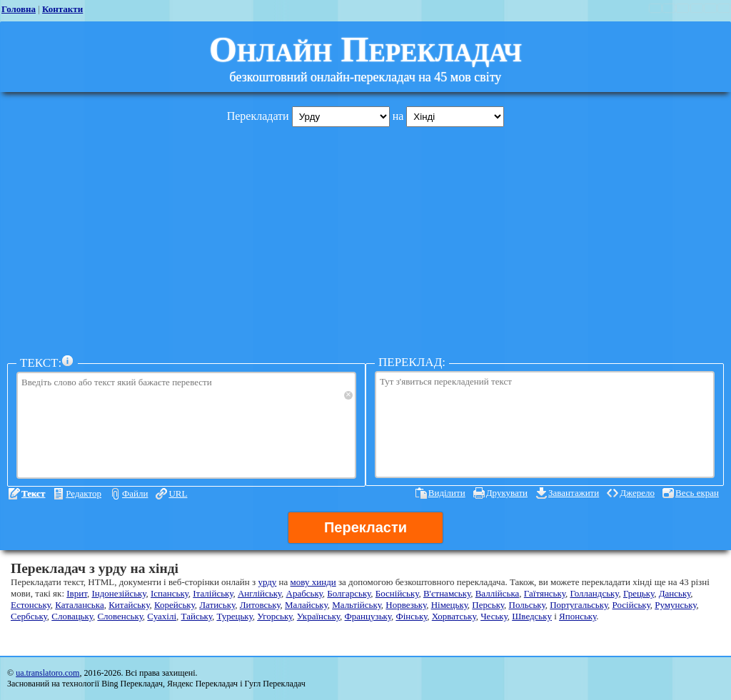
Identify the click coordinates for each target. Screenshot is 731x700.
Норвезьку (406, 605)
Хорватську (454, 616)
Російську (631, 605)
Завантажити (574, 493)
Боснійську (397, 593)
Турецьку (234, 616)
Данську (675, 593)
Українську (318, 616)
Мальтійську (357, 605)
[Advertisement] (365, 238)
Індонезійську (119, 593)
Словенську (120, 616)
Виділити (447, 493)
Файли (135, 493)
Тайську (197, 616)
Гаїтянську (545, 593)
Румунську (675, 605)
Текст (33, 493)
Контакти (62, 9)
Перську (488, 605)
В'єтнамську (447, 593)
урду (267, 582)
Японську (578, 616)
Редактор (84, 493)
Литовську (260, 605)
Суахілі (162, 616)
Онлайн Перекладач (365, 49)
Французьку (368, 616)
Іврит (77, 593)
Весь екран (697, 493)
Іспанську (170, 593)
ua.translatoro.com (47, 673)
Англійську (259, 593)
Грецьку (639, 593)
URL (178, 493)
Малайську (306, 605)
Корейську (175, 605)
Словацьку (72, 616)
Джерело (637, 493)
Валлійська (498, 593)
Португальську (579, 605)
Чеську (494, 616)
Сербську (29, 616)
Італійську (213, 593)
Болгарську (349, 593)
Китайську (129, 605)
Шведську (532, 616)
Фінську (411, 616)
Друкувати (507, 493)
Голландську (594, 593)
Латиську (217, 605)
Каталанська (79, 605)
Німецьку (449, 605)
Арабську (304, 593)
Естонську (31, 605)
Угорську (274, 616)
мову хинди (313, 582)
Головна (19, 9)
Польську (527, 605)
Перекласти (365, 527)
